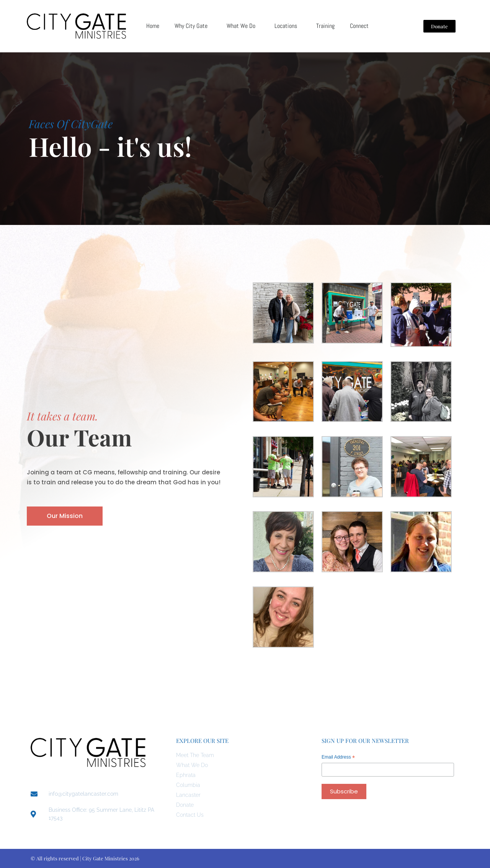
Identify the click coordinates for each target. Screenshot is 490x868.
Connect (361, 26)
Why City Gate (193, 26)
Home (153, 26)
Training (325, 26)
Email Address (338, 758)
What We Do (243, 26)
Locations (288, 26)
